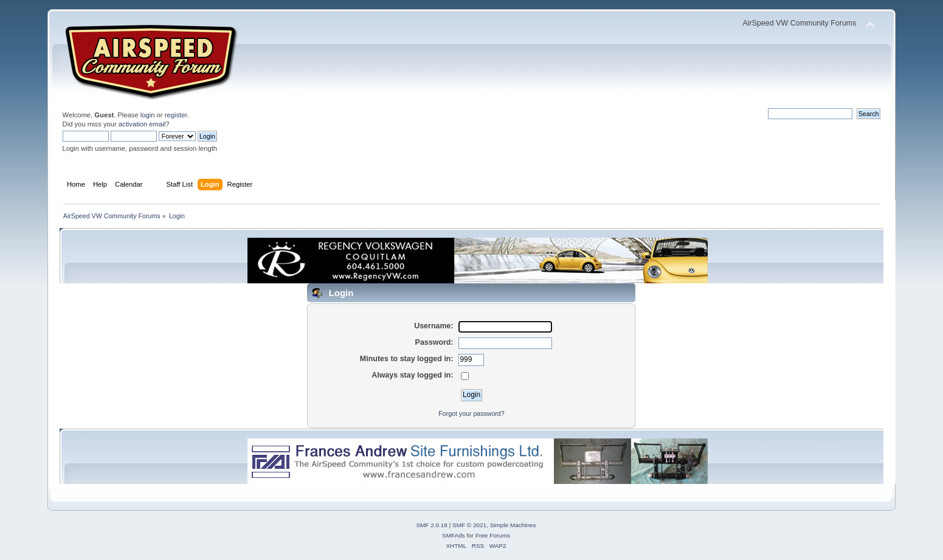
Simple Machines (513, 525)
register (176, 115)
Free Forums (493, 535)
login (148, 115)
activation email (142, 124)
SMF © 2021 (469, 525)
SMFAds (454, 535)
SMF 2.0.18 (432, 525)
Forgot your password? (471, 413)
